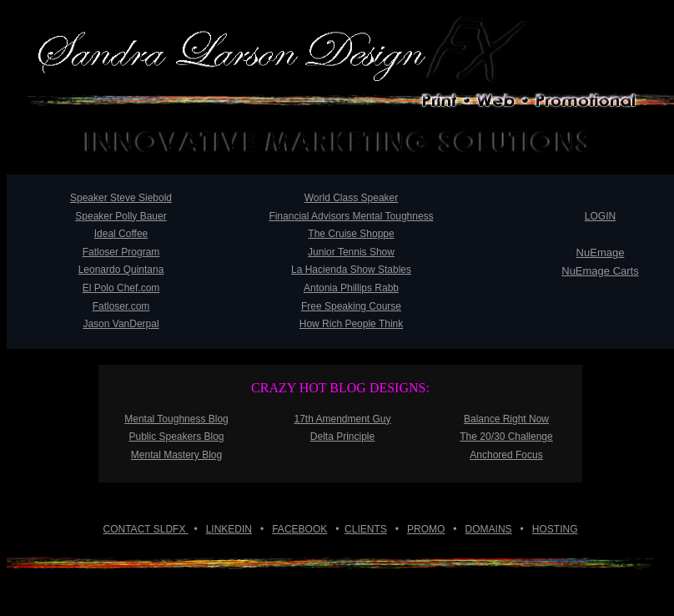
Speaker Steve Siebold (121, 198)
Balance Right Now (506, 419)
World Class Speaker (352, 198)
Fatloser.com (121, 306)
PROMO (426, 529)
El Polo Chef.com (121, 288)
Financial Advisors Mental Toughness (351, 216)
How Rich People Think (352, 324)
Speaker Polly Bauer (121, 216)
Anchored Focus (506, 455)
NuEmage (601, 252)
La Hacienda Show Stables (351, 270)
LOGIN (600, 216)
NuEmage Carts (600, 271)
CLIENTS (366, 529)
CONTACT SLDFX (146, 529)
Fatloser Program (121, 252)
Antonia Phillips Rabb (351, 288)
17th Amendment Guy (342, 419)
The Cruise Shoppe (351, 234)
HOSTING (555, 529)
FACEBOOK (299, 529)
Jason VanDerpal (121, 324)
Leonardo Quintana (121, 270)
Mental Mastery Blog (176, 455)
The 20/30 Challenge (506, 437)
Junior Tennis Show (351, 252)
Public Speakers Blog (176, 437)
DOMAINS (489, 529)
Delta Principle (342, 437)
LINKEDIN (229, 529)
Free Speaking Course (351, 306)
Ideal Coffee (121, 234)
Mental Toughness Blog (176, 419)
